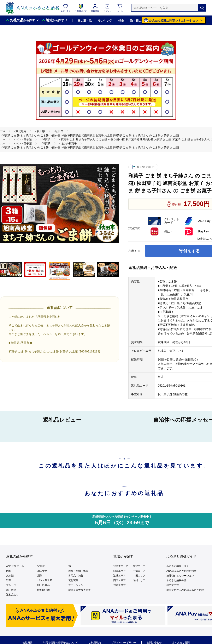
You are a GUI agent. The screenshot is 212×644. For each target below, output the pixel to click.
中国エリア (139, 576)
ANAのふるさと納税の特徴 (181, 571)
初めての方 (173, 585)
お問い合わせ (154, 643)
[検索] (202, 8)
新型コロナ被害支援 (79, 590)
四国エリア (119, 580)
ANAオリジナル (15, 566)
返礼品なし (12, 595)
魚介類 (10, 576)
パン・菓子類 (45, 580)
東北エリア (139, 566)
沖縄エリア (119, 585)
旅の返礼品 (85, 21)
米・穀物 (11, 590)
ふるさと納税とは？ (178, 566)
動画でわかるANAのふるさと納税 (185, 590)
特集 (121, 21)
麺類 (40, 576)
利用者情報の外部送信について (60, 643)
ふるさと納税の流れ (178, 580)
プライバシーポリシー (124, 643)
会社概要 (28, 643)
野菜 (9, 580)
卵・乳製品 (43, 585)
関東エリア (119, 571)
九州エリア (139, 580)
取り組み (136, 21)
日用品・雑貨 (76, 576)
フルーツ (11, 585)
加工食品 (42, 571)
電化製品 (73, 580)
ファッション (76, 585)
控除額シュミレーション (180, 576)
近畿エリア (119, 576)
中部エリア (139, 571)
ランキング (105, 21)
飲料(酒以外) (44, 590)
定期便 (41, 566)
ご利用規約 (95, 643)
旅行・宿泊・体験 (78, 571)
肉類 (9, 571)
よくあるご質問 (181, 643)
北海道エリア (121, 566)
